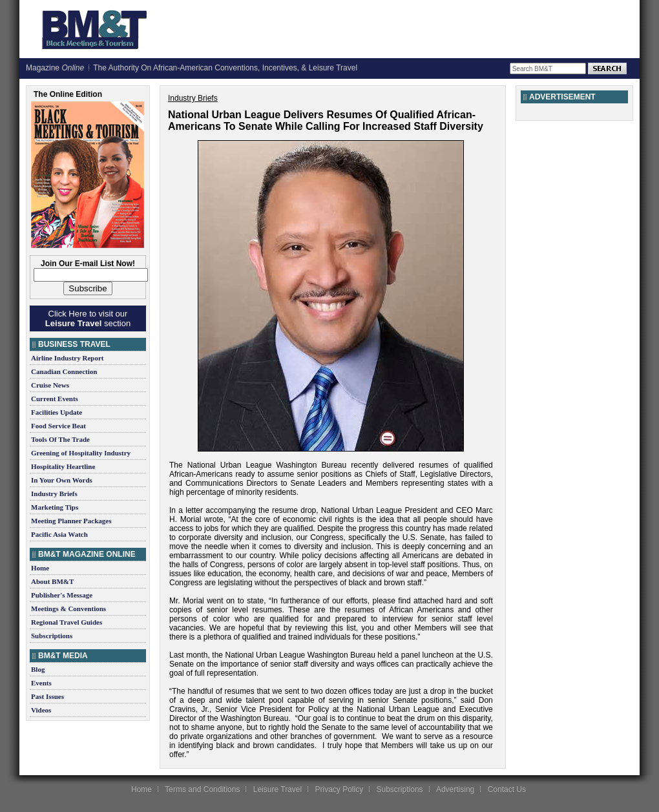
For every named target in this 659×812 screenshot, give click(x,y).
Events (41, 683)
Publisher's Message (62, 595)
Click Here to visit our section (88, 318)
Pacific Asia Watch (59, 534)
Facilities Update (57, 412)
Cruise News (50, 385)
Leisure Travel (277, 789)
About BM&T (52, 581)
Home (40, 568)
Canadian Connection (64, 371)
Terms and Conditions (202, 789)
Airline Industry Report (67, 358)
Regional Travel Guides (67, 622)
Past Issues (47, 696)
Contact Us (507, 789)
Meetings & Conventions (68, 609)
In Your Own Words (62, 480)
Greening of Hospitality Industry (81, 453)
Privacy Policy (339, 789)
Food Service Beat (58, 426)
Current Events (55, 399)
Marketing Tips (55, 507)
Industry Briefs (54, 494)
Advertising (455, 789)
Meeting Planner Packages (71, 521)
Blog (38, 669)
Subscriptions (52, 636)
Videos (41, 710)
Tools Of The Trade (60, 439)
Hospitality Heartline (63, 466)
